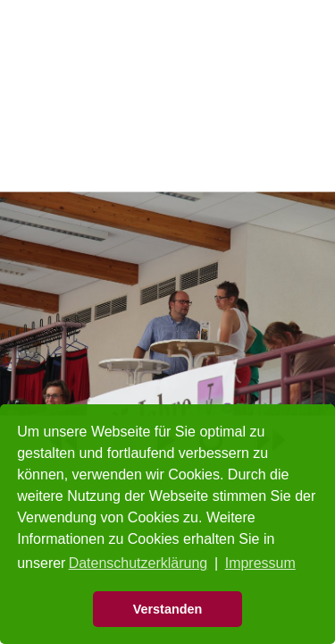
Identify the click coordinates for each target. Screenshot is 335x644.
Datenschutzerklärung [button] (138, 563)
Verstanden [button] (168, 609)
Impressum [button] (260, 563)
